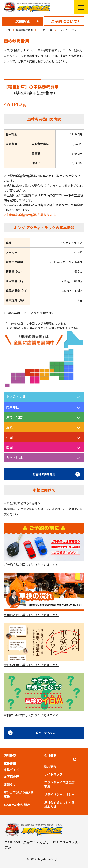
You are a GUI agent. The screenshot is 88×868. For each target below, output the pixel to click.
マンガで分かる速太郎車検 (19, 794)
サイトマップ (53, 774)
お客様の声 (11, 776)
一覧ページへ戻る (44, 733)
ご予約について (64, 21)
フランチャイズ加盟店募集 (59, 784)
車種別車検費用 (24, 30)
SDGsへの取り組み (17, 805)
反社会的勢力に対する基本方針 (59, 805)
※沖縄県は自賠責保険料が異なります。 (31, 215)
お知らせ (10, 784)
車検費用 (10, 764)
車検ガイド (11, 770)
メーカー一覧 (45, 30)
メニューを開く (79, 7)
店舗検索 (23, 21)
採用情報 (50, 766)
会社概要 (50, 756)
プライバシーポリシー (59, 795)
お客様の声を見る (44, 474)
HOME (7, 30)
